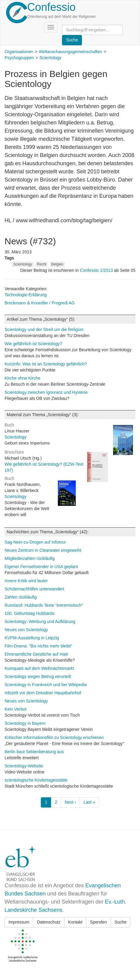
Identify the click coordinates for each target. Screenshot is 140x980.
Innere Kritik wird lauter (26, 581)
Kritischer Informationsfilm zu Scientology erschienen (54, 737)
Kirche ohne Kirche (22, 378)
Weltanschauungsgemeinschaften (70, 52)
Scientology (50, 58)
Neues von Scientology (26, 630)
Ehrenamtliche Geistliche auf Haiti (36, 654)
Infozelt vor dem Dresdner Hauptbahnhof (43, 693)
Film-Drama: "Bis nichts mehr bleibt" (38, 646)
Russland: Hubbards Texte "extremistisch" (44, 605)
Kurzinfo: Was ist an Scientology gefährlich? (46, 364)
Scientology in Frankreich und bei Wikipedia (46, 685)
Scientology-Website (24, 766)
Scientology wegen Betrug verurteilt (38, 676)
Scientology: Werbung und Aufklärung (40, 622)
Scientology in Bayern (25, 723)
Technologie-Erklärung (26, 295)
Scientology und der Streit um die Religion (44, 329)
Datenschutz (49, 922)
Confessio (51, 7)
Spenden (99, 922)
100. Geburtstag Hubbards (29, 613)
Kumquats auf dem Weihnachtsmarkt (39, 668)
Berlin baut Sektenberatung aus (34, 752)
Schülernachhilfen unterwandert (34, 589)
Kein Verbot (15, 709)
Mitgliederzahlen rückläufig (30, 558)
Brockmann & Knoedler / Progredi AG (40, 303)
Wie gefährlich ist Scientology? (33, 344)
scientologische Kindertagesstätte (36, 780)
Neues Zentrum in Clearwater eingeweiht (43, 550)
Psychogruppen (19, 58)
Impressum (19, 922)
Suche (121, 922)
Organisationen (19, 52)
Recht (42, 264)
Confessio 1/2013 (97, 270)
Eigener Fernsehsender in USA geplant (41, 567)
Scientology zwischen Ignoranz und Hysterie (46, 392)
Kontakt (75, 922)
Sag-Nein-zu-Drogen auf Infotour (35, 542)
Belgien (57, 264)
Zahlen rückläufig (21, 597)
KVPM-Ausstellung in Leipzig (32, 638)
